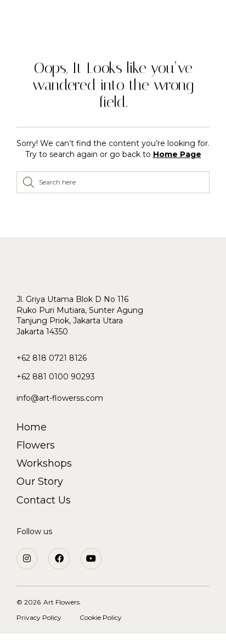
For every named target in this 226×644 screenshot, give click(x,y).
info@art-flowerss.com (60, 398)
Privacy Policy (39, 617)
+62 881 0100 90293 (56, 377)
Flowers (36, 445)
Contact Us (44, 500)
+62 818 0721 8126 (52, 358)
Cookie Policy (101, 617)
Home (32, 427)
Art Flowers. (62, 602)
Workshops (44, 463)
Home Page (177, 154)
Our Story (40, 481)
